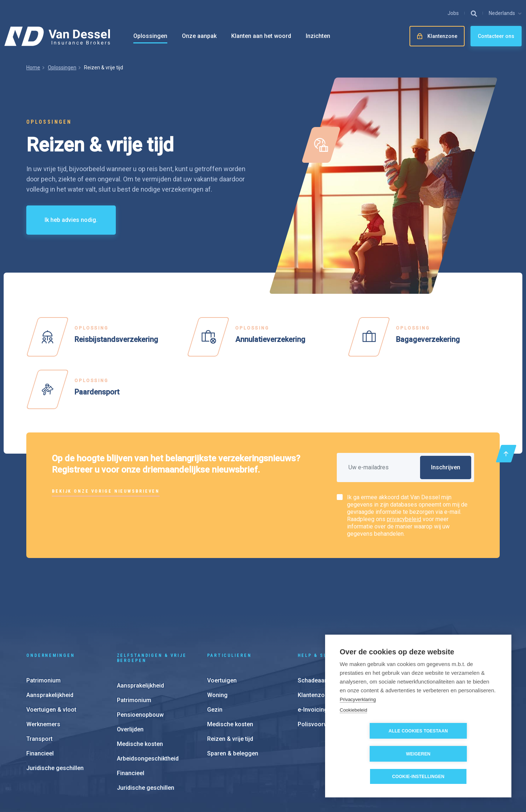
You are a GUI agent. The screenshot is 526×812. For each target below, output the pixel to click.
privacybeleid (404, 519)
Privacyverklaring (358, 722)
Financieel (40, 701)
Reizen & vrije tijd (230, 686)
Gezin (215, 657)
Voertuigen (222, 628)
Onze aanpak (199, 36)
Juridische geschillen (55, 715)
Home (33, 68)
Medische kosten (140, 691)
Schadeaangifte (319, 628)
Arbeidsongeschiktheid (148, 706)
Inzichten (318, 36)
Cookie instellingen (318, 767)
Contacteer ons (496, 36)
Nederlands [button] (502, 13)
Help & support (322, 603)
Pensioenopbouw (140, 662)
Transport (39, 686)
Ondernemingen (50, 603)
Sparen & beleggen (233, 701)
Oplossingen (150, 36)
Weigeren (460, 754)
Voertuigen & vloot (51, 657)
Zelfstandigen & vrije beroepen (152, 605)
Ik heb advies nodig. (71, 220)
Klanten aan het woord (261, 36)
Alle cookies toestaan (377, 754)
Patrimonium (43, 628)
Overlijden (130, 677)
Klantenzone (315, 642)
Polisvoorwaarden (322, 672)
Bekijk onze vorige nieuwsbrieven (106, 491)
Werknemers (43, 672)
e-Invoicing (313, 657)
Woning (217, 642)
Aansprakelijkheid (50, 642)
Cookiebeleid (353, 733)
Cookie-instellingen (418, 777)
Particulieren (229, 603)
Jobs (453, 13)
